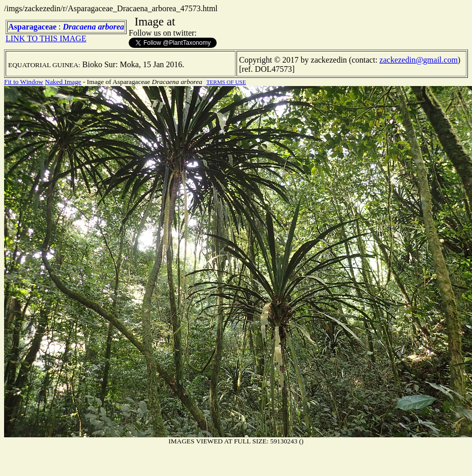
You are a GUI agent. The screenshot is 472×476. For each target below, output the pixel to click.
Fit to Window (24, 82)
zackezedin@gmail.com (419, 60)
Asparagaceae (32, 27)
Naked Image (63, 82)
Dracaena (80, 27)
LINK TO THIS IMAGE (46, 38)
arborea (111, 27)
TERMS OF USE (226, 82)
